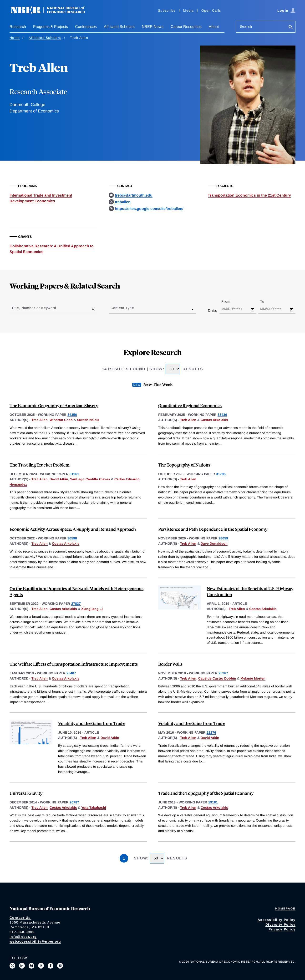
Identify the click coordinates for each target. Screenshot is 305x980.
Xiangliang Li (92, 609)
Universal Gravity (26, 793)
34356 (72, 415)
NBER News (153, 27)
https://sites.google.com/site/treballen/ (149, 209)
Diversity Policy (280, 924)
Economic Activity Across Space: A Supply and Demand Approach (73, 529)
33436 (222, 415)
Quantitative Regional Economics (190, 405)
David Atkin (59, 479)
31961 (74, 474)
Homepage (285, 909)
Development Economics (32, 201)
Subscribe (167, 10)
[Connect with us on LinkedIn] (22, 966)
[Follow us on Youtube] (60, 966)
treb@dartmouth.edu (134, 195)
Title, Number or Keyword (34, 308)
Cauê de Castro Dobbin (217, 678)
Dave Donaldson (214, 543)
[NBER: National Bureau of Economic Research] (51, 13)
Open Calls (211, 10)
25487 (71, 673)
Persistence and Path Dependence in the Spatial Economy (213, 529)
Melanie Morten (253, 678)
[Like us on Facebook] (51, 966)
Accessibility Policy (277, 920)
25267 (223, 673)
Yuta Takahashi (94, 807)
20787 (74, 802)
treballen (123, 202)
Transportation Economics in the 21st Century (249, 195)
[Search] (291, 28)
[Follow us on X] (12, 966)
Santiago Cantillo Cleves (90, 479)
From (230, 301)
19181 (213, 802)
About (214, 27)
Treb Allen (40, 420)
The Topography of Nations (184, 465)
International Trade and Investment (41, 195)
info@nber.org (23, 937)
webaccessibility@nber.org (35, 941)
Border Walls (170, 664)
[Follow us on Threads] (41, 966)
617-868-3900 (22, 932)
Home (15, 38)
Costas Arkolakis (214, 420)
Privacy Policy (282, 929)
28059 (223, 538)
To (266, 301)
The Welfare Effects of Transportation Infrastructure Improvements (74, 664)
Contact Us (20, 918)
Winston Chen (61, 420)
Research (18, 27)
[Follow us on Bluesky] (31, 966)
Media (188, 10)
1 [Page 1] (124, 858)
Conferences (86, 27)
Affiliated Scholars (119, 27)
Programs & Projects (51, 27)
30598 (72, 538)
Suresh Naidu (88, 420)
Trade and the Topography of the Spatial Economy (206, 793)
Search (246, 26)
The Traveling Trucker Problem (40, 465)
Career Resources (186, 27)
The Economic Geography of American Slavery (54, 405)
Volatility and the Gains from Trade (91, 723)
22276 (211, 732)
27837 (76, 604)
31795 (221, 474)
